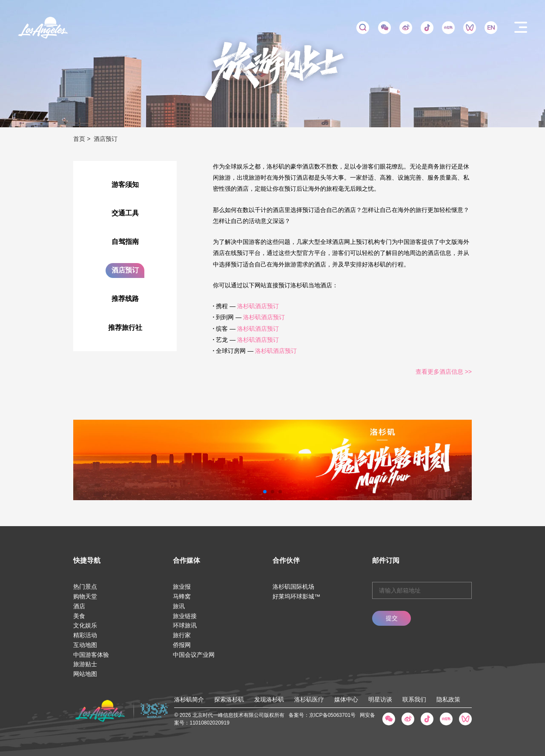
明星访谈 (380, 699)
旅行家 (182, 635)
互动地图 (85, 645)
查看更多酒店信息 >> (444, 372)
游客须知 (125, 185)
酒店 (79, 606)
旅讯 (179, 606)
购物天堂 (85, 596)
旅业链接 (185, 616)
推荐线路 (125, 299)
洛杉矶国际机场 (293, 587)
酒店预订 (125, 270)
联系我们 (414, 699)
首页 (79, 139)
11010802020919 (209, 723)
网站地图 (85, 674)
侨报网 (182, 645)
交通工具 (125, 213)
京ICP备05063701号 (332, 715)
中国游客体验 (91, 655)
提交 (392, 618)
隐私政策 (448, 699)
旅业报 (182, 587)
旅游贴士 (85, 664)
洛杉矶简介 (189, 699)
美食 (79, 616)
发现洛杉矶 (269, 699)
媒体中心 (346, 699)
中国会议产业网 (194, 655)
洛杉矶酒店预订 (258, 306)
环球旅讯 (185, 625)
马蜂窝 (182, 596)
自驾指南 (125, 242)
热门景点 (85, 587)
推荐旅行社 (125, 328)
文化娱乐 (85, 625)
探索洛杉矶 (229, 699)
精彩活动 (85, 635)
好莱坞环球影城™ (296, 596)
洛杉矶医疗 (309, 699)
